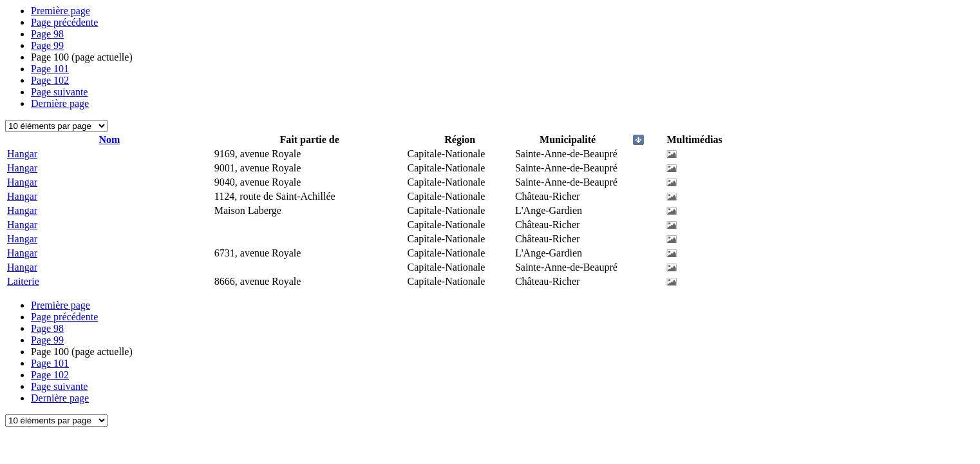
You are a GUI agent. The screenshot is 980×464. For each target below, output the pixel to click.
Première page (61, 11)
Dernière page (60, 103)
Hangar (22, 154)
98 (47, 34)
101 (50, 69)
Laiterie (23, 281)
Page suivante (59, 92)
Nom (109, 140)
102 (50, 80)
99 (47, 45)
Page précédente (64, 22)
